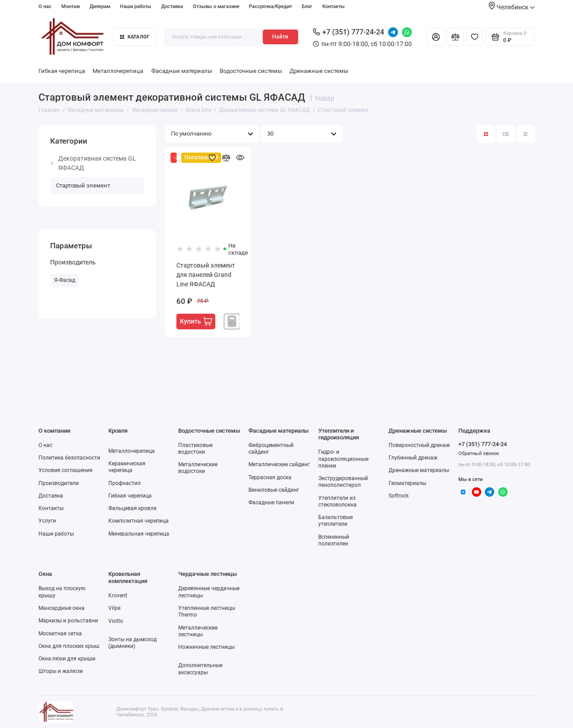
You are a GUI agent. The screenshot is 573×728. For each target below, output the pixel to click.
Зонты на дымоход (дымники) (133, 643)
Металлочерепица (118, 71)
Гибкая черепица (62, 71)
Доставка (172, 6)
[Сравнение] (455, 37)
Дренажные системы (319, 71)
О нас (45, 6)
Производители (59, 483)
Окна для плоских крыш (69, 646)
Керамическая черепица (127, 467)
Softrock (399, 496)
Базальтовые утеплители (336, 521)
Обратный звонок (479, 453)
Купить (196, 321)
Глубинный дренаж (413, 458)
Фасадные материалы (182, 71)
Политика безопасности (69, 458)
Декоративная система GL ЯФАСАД (93, 163)
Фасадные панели (271, 502)
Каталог (135, 37)
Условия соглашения (66, 470)
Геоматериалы (407, 483)
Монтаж (71, 6)
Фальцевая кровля (133, 508)
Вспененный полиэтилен (334, 540)
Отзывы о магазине (216, 6)
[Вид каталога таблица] (526, 134)
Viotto (116, 621)
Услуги (47, 521)
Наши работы (136, 6)
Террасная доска (270, 477)
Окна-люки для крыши (67, 659)
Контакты (334, 6)
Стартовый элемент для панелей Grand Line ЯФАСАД (206, 275)
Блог (307, 6)
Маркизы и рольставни (68, 621)
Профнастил (124, 483)
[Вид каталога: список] (506, 134)
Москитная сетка (60, 634)
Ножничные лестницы (206, 647)
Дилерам (100, 6)
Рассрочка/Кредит (270, 6)
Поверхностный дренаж (419, 445)
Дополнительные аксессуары (200, 669)
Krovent (118, 596)
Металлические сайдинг (279, 464)
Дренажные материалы (419, 470)
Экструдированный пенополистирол (343, 482)
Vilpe (114, 608)
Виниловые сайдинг (274, 490)
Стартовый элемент (83, 185)
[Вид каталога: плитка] (486, 134)
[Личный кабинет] (436, 37)
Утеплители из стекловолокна (338, 501)
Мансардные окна (62, 608)
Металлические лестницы (198, 631)
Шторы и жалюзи (61, 671)
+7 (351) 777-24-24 (349, 32)
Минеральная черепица (139, 534)
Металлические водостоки (198, 468)
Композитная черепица (139, 521)
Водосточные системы (251, 71)
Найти (280, 37)
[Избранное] (475, 37)
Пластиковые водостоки (195, 449)
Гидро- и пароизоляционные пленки (343, 459)
